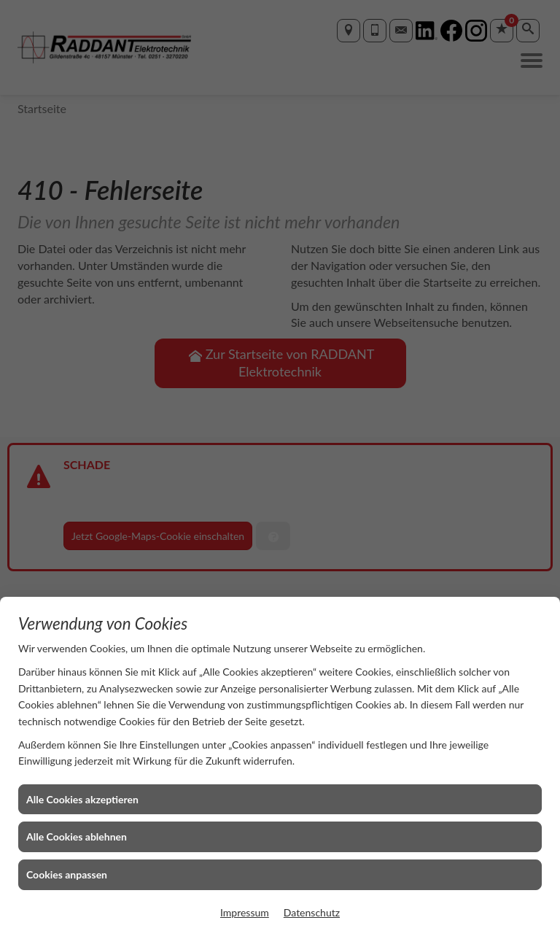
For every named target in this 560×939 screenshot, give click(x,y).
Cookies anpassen (67, 874)
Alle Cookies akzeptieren (82, 799)
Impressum (245, 912)
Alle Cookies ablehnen (77, 836)
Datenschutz (312, 912)
